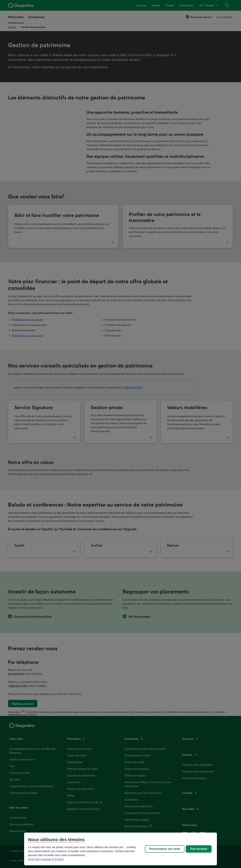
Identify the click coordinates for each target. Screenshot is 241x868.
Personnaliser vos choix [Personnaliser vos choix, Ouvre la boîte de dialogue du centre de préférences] (165, 849)
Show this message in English (46, 859)
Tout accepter (199, 849)
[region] (120, 849)
